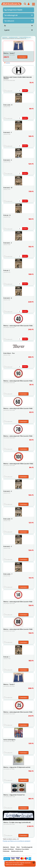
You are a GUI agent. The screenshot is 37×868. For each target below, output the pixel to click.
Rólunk (13, 847)
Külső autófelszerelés (25, 37)
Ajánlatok (6, 847)
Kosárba (25, 90)
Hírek (18, 847)
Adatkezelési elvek (17, 851)
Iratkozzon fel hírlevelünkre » (15, 864)
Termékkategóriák (11, 15)
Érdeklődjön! (22, 57)
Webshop (5, 37)
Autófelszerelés (13, 37)
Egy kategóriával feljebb (13, 10)
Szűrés (7, 63)
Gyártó (7, 30)
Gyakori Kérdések (8, 849)
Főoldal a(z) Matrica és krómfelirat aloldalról (17, 841)
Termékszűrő (9, 21)
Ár (5, 26)
